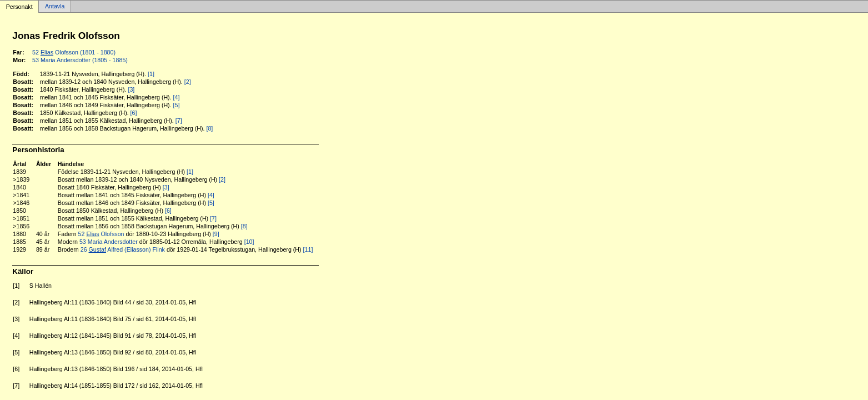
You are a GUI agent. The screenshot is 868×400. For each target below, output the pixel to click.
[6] (134, 113)
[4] (177, 97)
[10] (249, 242)
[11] (308, 249)
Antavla (55, 7)
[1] (151, 74)
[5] (177, 105)
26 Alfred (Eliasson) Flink (123, 249)
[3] (131, 89)
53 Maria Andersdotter (109, 242)
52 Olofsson (101, 234)
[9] (216, 234)
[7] (179, 121)
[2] (188, 82)
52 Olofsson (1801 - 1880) (74, 52)
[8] (209, 128)
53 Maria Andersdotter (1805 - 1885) (80, 60)
